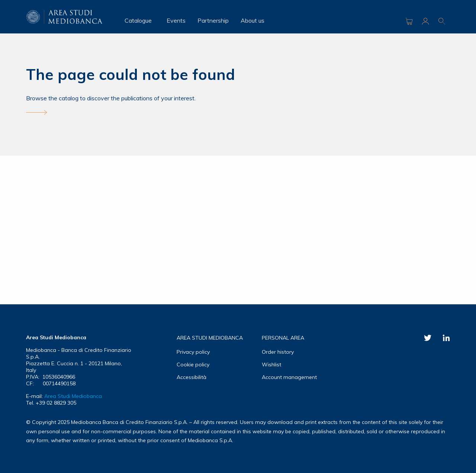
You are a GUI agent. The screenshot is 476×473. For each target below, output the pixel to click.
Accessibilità (192, 377)
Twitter (428, 338)
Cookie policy (193, 365)
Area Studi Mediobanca (73, 396)
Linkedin (446, 338)
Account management (289, 377)
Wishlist (271, 365)
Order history (278, 352)
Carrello (409, 21)
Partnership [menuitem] (213, 20)
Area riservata (425, 21)
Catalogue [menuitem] (138, 20)
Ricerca (442, 21)
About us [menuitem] (253, 20)
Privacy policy (193, 352)
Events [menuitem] (176, 20)
